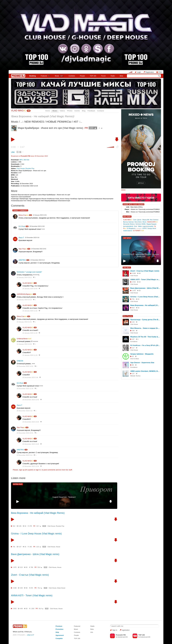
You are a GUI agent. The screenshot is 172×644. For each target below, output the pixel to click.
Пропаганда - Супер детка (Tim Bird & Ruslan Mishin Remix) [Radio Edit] (145, 320)
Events (77, 111)
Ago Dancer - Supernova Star (142, 363)
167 (133, 339)
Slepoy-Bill (146, 220)
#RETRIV (22, 260)
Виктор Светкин (128, 222)
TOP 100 (93, 76)
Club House (21, 168)
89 (133, 365)
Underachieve (24, 339)
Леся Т (21, 238)
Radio (113, 76)
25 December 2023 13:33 (31, 422)
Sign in (115, 630)
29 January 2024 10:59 (30, 289)
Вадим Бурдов (151, 224)
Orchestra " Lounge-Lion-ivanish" (29, 272)
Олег (136, 226)
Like (13, 152)
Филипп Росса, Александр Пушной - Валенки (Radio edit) (141, 255)
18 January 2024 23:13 (24, 300)
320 (44, 526)
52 (133, 356)
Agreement (60, 635)
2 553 (15, 609)
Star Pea (23, 249)
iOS (126, 637)
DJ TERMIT (138, 231)
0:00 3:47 (18, 147)
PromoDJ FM (25, 156)
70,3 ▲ (40, 588)
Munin (145, 222)
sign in (38, 470)
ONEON (20, 361)
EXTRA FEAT (18, 484)
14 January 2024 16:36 (24, 344)
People (82, 76)
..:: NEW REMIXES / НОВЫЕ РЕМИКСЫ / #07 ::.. (51, 122)
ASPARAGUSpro (25, 294)
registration (126, 630)
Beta (121, 76)
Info (92, 632)
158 (133, 331)
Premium (59, 626)
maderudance (128, 231)
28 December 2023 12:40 (31, 400)
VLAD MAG (18, 111)
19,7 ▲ (39, 526)
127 (133, 374)
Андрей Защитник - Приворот (64, 497)
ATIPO (145, 228)
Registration (150, 72)
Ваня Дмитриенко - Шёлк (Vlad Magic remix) (35, 554)
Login (139, 72)
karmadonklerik (128, 226)
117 (133, 348)
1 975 (15, 567)
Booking (33, 76)
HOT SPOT (127, 238)
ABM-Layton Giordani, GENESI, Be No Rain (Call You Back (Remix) (145, 371)
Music (59, 76)
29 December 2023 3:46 (30, 377)
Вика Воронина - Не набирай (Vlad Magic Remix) (38, 513)
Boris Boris (138, 222)
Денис (139, 220)
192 (31, 547)
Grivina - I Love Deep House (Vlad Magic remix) (36, 534)
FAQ (160, 72)
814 (14, 526)
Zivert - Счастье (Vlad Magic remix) (30, 575)
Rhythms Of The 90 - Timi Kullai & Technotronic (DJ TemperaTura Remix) (145, 337)
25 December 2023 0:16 (25, 411)
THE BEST (127, 268)
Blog (84, 111)
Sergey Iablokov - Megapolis (142, 354)
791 (14, 547)
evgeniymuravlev (148, 226)
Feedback (91, 111)
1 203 (32, 609)
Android (120, 637)
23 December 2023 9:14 (25, 455)
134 (133, 322)
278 (31, 526)
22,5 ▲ (39, 547)
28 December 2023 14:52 (25, 366)
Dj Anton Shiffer (141, 224)
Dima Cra (24, 215)
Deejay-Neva (152, 228)
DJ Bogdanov (131, 228)
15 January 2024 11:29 (30, 355)
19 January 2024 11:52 (30, 311)
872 (32, 588)
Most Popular (128, 316)
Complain (59, 638)
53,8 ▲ (40, 567)
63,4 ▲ (41, 609)
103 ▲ (93, 128)
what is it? (31, 635)
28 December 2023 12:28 (25, 389)
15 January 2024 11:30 (30, 333)
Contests (77, 632)
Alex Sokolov (154, 220)
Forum (103, 76)
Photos (70, 111)
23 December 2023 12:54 (31, 466)
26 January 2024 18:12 (24, 277)
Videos (62, 111)
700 (32, 567)
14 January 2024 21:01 (24, 322)
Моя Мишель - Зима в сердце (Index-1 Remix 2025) (145, 328)
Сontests (72, 76)
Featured (45, 76)
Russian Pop (30, 168)
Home (48, 111)
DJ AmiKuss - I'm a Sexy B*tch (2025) (145, 345)
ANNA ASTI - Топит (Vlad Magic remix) (32, 595)
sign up (22, 470)
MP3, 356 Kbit (24, 160)
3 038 (15, 588)
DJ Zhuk (22, 226)
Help (57, 632)
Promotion (59, 629)
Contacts (101, 111)
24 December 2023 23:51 (25, 433)
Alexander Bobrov (129, 224)
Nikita (140, 226)
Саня (135, 220)
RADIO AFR (152, 222)
